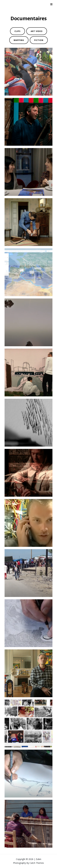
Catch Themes (37, 863)
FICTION (39, 40)
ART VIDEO (37, 31)
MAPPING (19, 40)
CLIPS (17, 31)
